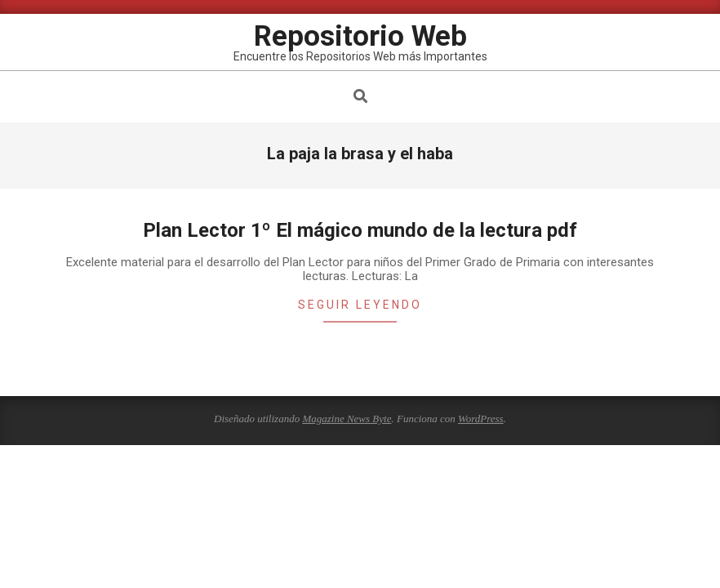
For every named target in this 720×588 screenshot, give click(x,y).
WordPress (481, 419)
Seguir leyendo (360, 305)
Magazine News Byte (347, 419)
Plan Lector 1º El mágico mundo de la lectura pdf (360, 230)
